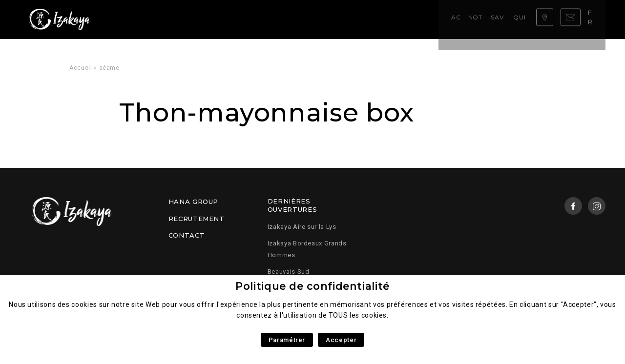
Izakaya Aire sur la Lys (302, 227)
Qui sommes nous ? (297, 19)
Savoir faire (233, 19)
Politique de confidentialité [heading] (312, 286)
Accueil (134, 19)
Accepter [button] (341, 340)
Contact (187, 235)
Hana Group (193, 202)
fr (595, 19)
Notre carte (179, 19)
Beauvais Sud (289, 272)
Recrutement (197, 219)
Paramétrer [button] (287, 340)
